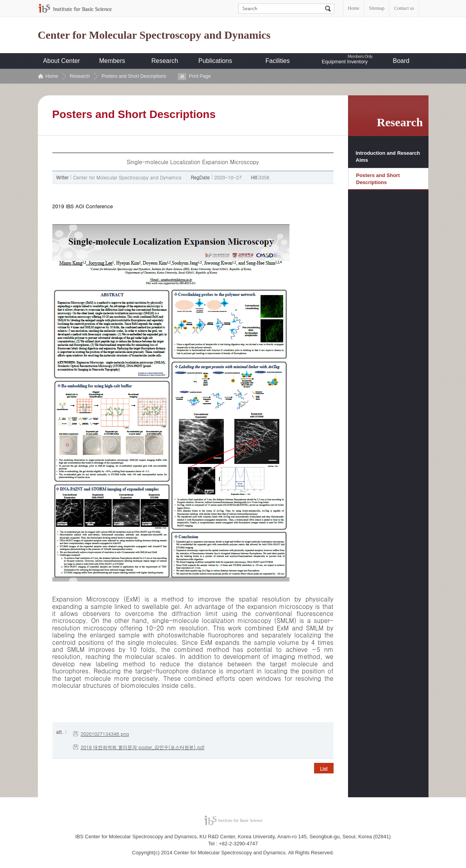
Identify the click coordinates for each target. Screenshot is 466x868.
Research (165, 61)
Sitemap (377, 8)
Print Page (200, 76)
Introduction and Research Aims (388, 157)
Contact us (404, 8)
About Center (61, 61)
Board (401, 61)
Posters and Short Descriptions (134, 76)
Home (354, 8)
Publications (215, 61)
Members (112, 61)
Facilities (278, 61)
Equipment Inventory (345, 62)
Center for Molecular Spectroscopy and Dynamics (154, 35)
